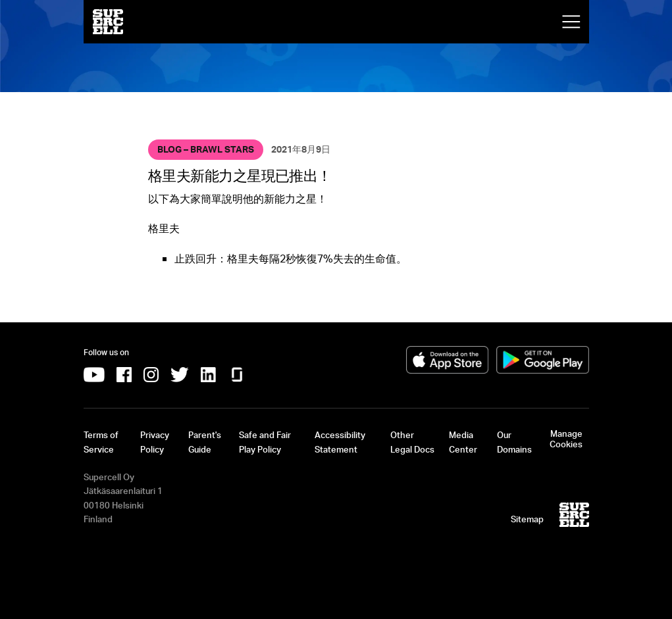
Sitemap (527, 519)
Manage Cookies (566, 439)
